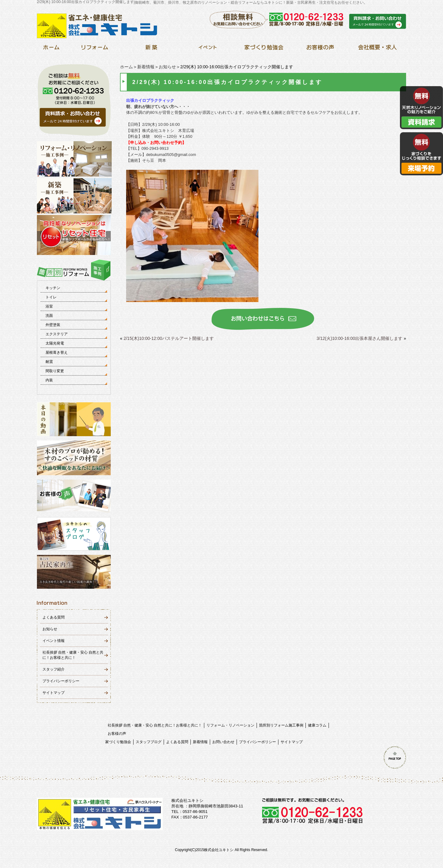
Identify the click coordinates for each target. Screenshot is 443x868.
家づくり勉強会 (118, 742)
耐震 (49, 362)
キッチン (53, 288)
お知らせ (167, 67)
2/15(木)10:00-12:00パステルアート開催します (169, 338)
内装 (49, 380)
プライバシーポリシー (61, 681)
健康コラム (317, 725)
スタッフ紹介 (54, 669)
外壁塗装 (53, 325)
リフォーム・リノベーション (230, 725)
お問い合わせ (223, 742)
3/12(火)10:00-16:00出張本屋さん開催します (359, 338)
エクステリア (57, 334)
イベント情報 (54, 641)
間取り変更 (55, 371)
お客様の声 (117, 734)
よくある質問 (54, 617)
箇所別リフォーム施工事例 (281, 725)
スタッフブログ (149, 742)
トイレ (51, 297)
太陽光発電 (55, 343)
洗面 (49, 316)
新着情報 (146, 67)
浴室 (49, 306)
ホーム (126, 67)
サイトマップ (54, 693)
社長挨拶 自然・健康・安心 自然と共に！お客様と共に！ (155, 725)
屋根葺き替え (57, 352)
